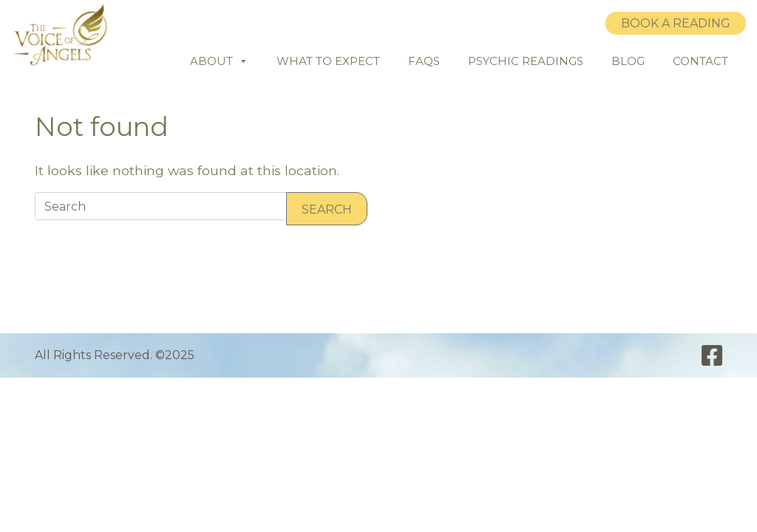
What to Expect (328, 61)
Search (327, 209)
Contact (700, 61)
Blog (628, 61)
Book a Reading (676, 23)
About (219, 61)
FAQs (424, 61)
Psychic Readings (526, 61)
